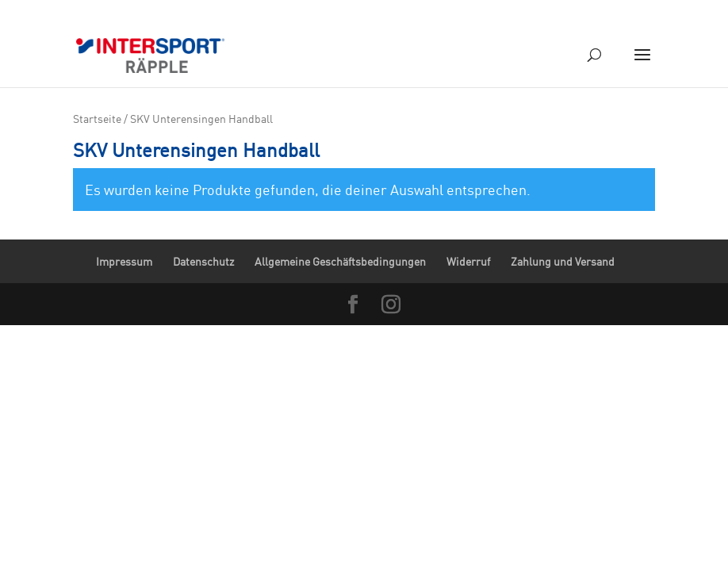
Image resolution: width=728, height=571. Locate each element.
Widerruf (468, 261)
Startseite (97, 119)
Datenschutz (203, 261)
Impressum (124, 261)
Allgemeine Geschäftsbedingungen (340, 261)
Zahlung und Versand (563, 261)
